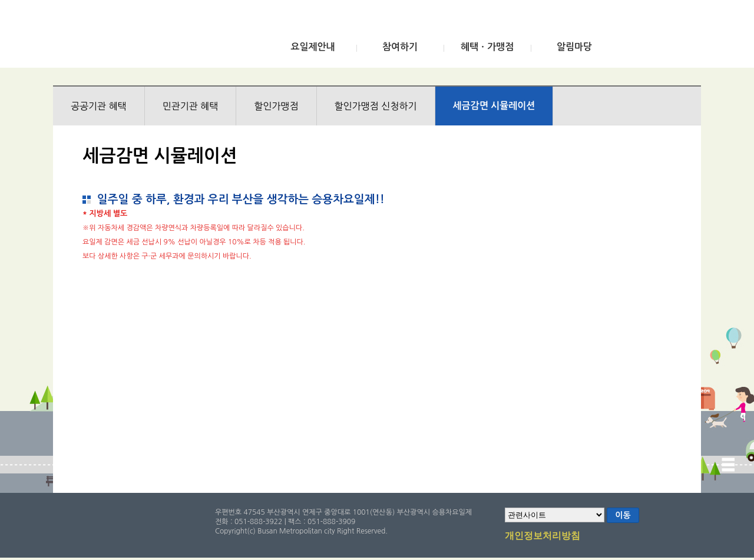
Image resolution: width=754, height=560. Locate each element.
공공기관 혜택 (99, 106)
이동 (623, 515)
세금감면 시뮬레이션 (494, 106)
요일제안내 (312, 47)
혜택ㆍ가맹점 (487, 47)
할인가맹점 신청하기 (376, 106)
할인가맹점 (276, 106)
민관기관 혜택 (191, 106)
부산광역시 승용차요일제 (140, 37)
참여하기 (400, 47)
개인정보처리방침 (543, 536)
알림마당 (574, 47)
